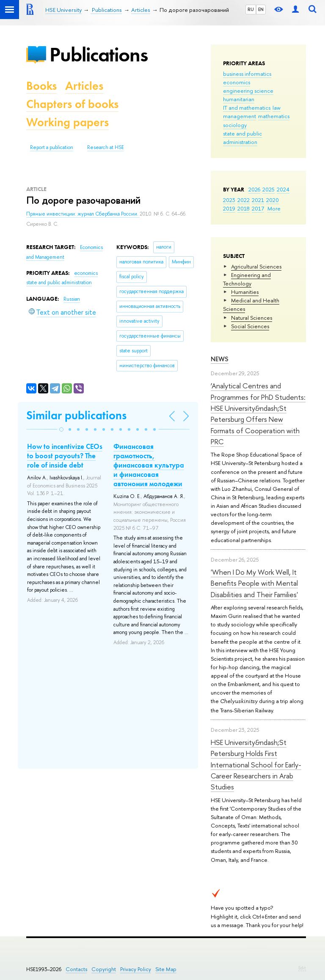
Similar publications (76, 415)
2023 (229, 200)
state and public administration (242, 138)
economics (237, 82)
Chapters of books (72, 104)
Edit (302, 968)
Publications (99, 54)
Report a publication (52, 147)
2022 (244, 200)
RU (251, 9)
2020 (273, 200)
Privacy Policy (136, 969)
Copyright (104, 969)
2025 (269, 189)
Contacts (76, 969)
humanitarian (239, 99)
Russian (72, 299)
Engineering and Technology (247, 279)
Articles (84, 86)
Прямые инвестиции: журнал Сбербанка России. (83, 214)
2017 (258, 208)
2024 (283, 189)
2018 (244, 208)
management (240, 116)
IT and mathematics (247, 108)
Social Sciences (250, 326)
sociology (235, 125)
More (274, 208)
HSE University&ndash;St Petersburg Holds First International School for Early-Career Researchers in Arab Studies (256, 764)
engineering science (248, 91)
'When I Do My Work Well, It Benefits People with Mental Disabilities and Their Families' (254, 583)
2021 (258, 200)
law (277, 108)
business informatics (247, 74)
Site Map (166, 969)
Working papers (67, 122)
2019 (229, 208)
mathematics (274, 116)
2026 (254, 189)
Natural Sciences (252, 318)
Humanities (245, 292)
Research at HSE (106, 147)
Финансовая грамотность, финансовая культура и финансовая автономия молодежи (149, 465)
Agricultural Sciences (256, 266)
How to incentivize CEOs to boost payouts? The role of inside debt (65, 456)
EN (261, 9)
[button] (61, 429)
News (220, 359)
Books (41, 86)
